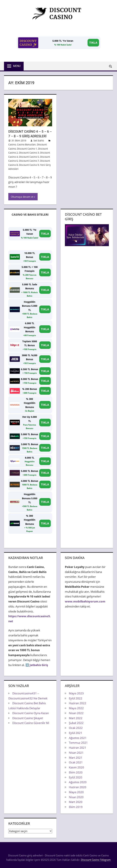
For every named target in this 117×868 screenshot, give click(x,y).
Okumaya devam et (22, 197)
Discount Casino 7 (29, 161)
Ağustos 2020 (78, 782)
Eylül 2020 (76, 777)
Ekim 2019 (76, 807)
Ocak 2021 (76, 762)
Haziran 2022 (78, 703)
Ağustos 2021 (78, 738)
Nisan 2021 (76, 752)
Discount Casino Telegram (96, 860)
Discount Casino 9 (29, 165)
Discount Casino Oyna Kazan (31, 713)
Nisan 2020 (76, 797)
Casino (12, 144)
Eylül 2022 (76, 698)
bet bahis (39, 140)
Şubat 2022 (76, 723)
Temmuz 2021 (78, 743)
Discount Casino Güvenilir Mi (31, 723)
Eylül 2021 (76, 733)
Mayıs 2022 (76, 708)
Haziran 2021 (78, 747)
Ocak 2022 (76, 728)
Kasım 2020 (76, 767)
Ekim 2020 (76, 772)
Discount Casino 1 (27, 148)
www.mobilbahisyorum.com (85, 601)
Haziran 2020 (78, 787)
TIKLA (93, 43)
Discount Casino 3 (29, 152)
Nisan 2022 (76, 713)
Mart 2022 (76, 718)
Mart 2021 (76, 757)
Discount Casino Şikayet (28, 718)
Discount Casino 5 (29, 157)
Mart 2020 (76, 802)
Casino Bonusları (26, 144)
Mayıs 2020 (76, 792)
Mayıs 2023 (76, 693)
